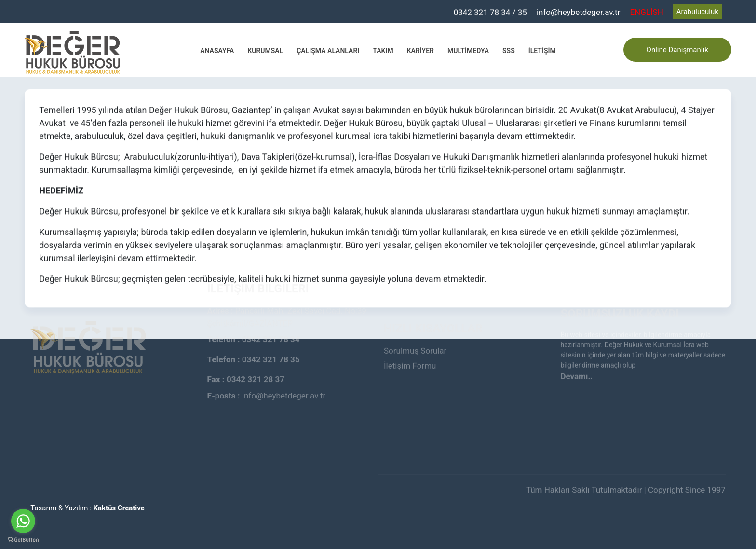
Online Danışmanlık (677, 50)
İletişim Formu (410, 352)
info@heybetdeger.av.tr (579, 12)
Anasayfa (217, 51)
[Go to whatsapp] (23, 521)
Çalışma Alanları (328, 51)
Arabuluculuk (697, 12)
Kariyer (420, 51)
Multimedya (468, 51)
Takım (383, 51)
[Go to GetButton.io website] (23, 539)
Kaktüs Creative (119, 508)
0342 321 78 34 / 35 (490, 12)
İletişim (542, 51)
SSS (509, 51)
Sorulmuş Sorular (415, 337)
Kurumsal (265, 51)
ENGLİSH (646, 12)
